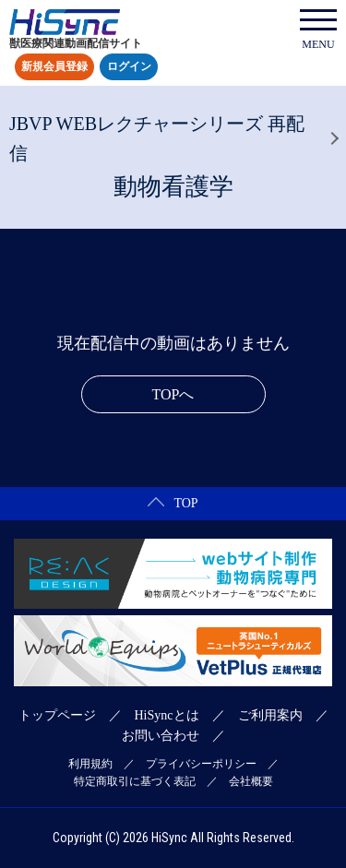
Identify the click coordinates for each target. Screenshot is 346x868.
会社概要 (251, 781)
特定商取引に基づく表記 (135, 781)
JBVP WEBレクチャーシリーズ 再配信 (157, 138)
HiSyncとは (167, 715)
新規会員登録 (54, 67)
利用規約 (90, 764)
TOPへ (173, 394)
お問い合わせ (161, 736)
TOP (173, 503)
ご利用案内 (270, 715)
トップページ (57, 715)
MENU (318, 30)
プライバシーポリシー (201, 764)
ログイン (129, 67)
